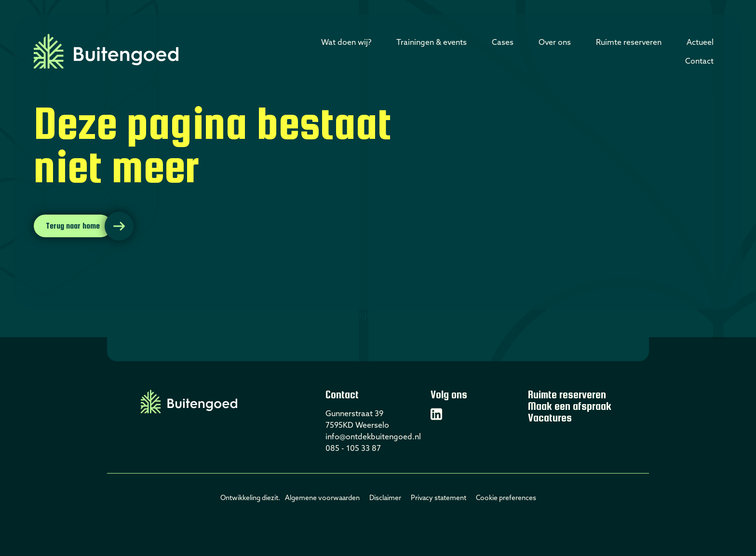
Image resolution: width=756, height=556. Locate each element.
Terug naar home (73, 226)
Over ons (555, 42)
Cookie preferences (506, 498)
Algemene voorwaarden (322, 498)
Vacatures (550, 418)
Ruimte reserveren (629, 42)
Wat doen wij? (346, 42)
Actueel (700, 42)
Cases (503, 42)
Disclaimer (385, 498)
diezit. (271, 498)
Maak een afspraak (570, 406)
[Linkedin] (436, 414)
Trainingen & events (432, 42)
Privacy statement (439, 498)
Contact (699, 61)
